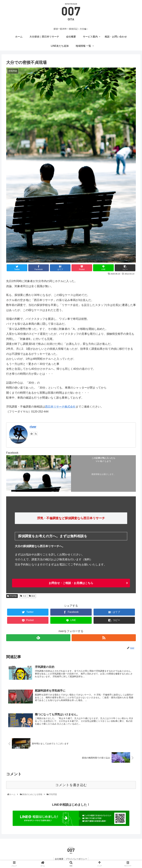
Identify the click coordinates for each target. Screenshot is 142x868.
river (33, 427)
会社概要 (59, 860)
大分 (23, 596)
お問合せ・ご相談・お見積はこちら (71, 583)
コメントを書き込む (71, 786)
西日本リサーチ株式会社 (60, 407)
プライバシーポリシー (77, 860)
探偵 (32, 596)
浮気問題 (12, 596)
